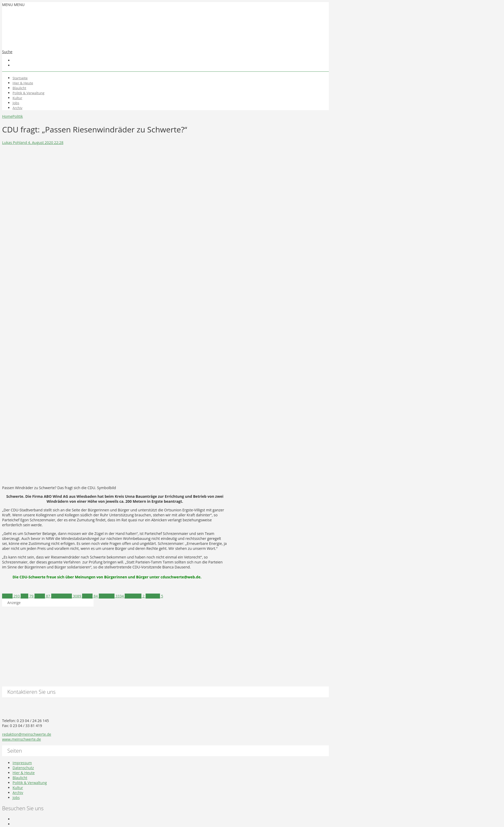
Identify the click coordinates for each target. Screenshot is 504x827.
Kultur (17, 98)
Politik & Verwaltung (28, 93)
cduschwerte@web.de (180, 577)
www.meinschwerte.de (22, 739)
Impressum (22, 763)
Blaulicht (19, 88)
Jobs (16, 103)
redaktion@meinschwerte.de (27, 734)
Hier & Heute (23, 83)
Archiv (18, 108)
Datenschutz (23, 768)
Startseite (20, 78)
